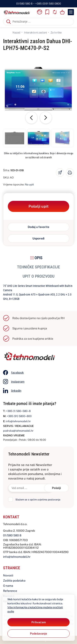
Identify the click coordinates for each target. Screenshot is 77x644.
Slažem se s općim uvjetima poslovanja (38, 500)
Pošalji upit (39, 206)
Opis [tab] (38, 258)
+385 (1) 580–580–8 (18, 411)
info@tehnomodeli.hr (18, 421)
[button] (15, 138)
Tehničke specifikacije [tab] (38, 267)
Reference (10, 591)
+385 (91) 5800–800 (19, 416)
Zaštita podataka (14, 581)
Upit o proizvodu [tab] (38, 276)
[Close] (38, 622)
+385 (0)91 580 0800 (48, 4)
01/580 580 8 (24, 4)
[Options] (38, 634)
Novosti (8, 575)
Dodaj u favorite (38, 227)
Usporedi (38, 238)
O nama (8, 586)
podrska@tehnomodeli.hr (18, 431)
